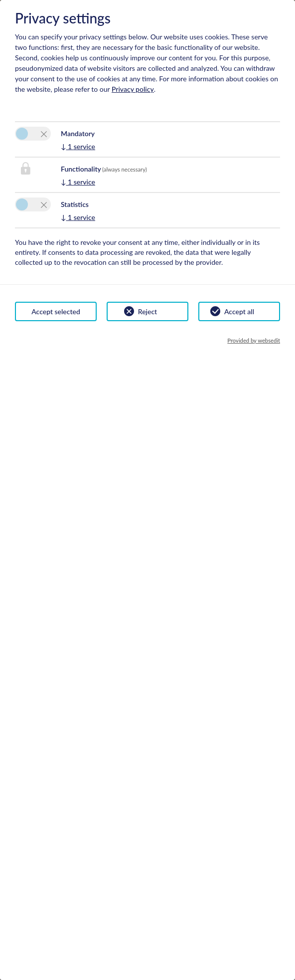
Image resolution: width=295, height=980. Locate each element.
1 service (78, 146)
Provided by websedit (254, 340)
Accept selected (56, 311)
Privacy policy (133, 89)
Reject (147, 311)
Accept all (239, 311)
